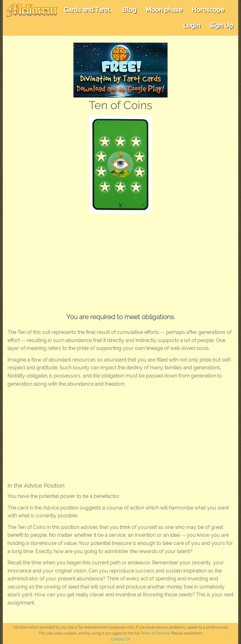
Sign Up (221, 25)
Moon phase (164, 10)
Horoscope (208, 10)
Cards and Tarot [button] (88, 10)
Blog (129, 10)
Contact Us (120, 639)
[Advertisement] (120, 261)
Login (192, 25)
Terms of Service (155, 633)
